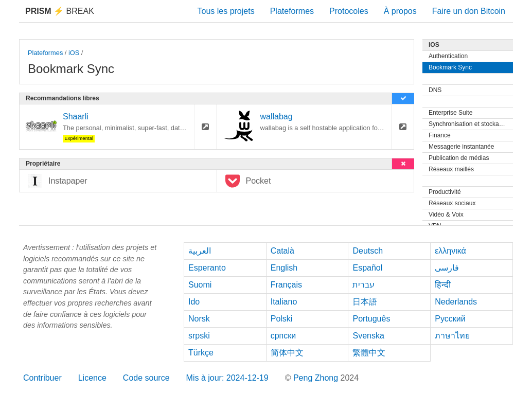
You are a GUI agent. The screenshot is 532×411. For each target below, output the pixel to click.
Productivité (445, 192)
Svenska (368, 336)
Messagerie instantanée (461, 147)
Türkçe (201, 353)
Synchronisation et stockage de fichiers (471, 124)
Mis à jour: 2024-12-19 (227, 378)
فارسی (447, 268)
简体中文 (287, 353)
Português (371, 319)
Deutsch (368, 251)
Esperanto (207, 268)
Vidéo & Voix (446, 215)
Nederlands (456, 302)
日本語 (365, 302)
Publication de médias (459, 158)
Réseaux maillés (451, 169)
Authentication (448, 56)
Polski (282, 319)
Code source (146, 378)
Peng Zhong (317, 378)
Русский (450, 319)
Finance (440, 135)
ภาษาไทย (452, 336)
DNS (435, 90)
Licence (92, 378)
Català (282, 251)
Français (286, 285)
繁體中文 (369, 353)
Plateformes (292, 11)
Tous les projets (226, 11)
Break (60, 11)
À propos (400, 11)
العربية (200, 251)
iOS (74, 53)
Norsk (199, 319)
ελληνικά (450, 251)
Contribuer (42, 378)
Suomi (200, 285)
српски (283, 336)
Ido (194, 302)
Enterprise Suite (450, 113)
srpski (199, 336)
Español (367, 268)
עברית (363, 285)
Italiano (284, 302)
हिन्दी (443, 285)
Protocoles (349, 11)
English (284, 268)
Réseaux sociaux (452, 203)
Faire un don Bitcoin (469, 11)
